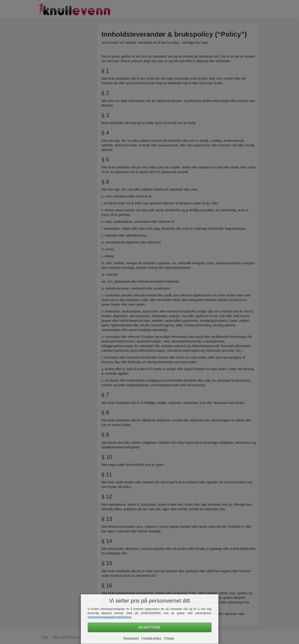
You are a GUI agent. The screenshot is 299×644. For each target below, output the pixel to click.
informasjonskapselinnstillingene (110, 617)
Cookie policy (152, 638)
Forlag (170, 638)
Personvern (131, 638)
